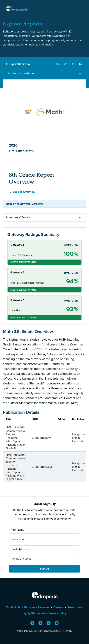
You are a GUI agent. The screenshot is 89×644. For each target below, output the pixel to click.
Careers (59, 607)
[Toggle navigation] (81, 9)
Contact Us (13, 607)
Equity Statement (34, 613)
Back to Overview (24, 192)
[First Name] (44, 530)
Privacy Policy (57, 613)
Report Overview (19, 64)
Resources (74, 607)
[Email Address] (44, 549)
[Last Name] (44, 539)
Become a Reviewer (37, 607)
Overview (71, 245)
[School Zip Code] (44, 559)
